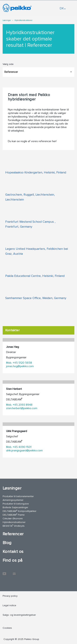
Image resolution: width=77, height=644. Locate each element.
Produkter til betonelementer (18, 496)
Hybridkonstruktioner (24, 20)
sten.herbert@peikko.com (22, 408)
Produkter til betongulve (16, 504)
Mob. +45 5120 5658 (19, 363)
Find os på (13, 560)
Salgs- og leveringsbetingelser (19, 615)
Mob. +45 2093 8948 (19, 405)
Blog (7, 543)
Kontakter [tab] (12, 330)
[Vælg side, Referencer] (38, 72)
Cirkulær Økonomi (13, 518)
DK (63, 8)
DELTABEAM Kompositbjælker (19, 511)
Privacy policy (10, 596)
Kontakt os (13, 552)
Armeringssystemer (13, 500)
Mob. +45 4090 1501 (19, 447)
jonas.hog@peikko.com (20, 366)
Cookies (7, 628)
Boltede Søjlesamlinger (15, 507)
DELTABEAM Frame (14, 515)
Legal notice (9, 605)
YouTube (4, 572)
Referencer (13, 534)
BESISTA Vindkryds (14, 526)
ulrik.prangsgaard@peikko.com (24, 451)
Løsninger (7, 20)
